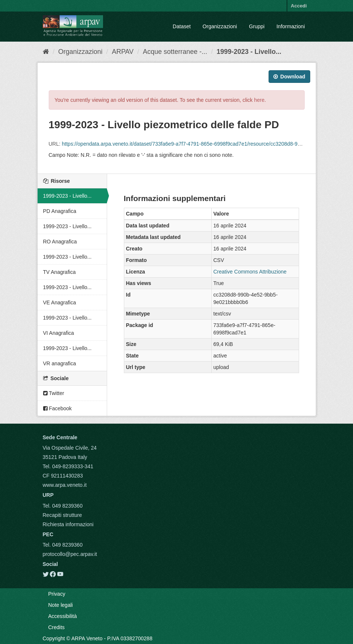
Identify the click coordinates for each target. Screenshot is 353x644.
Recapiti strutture (62, 515)
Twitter (54, 393)
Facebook (57, 408)
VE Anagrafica (60, 302)
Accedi (299, 6)
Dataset (182, 26)
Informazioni (291, 26)
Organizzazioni (220, 26)
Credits (57, 627)
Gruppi (257, 26)
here (259, 100)
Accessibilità (63, 616)
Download (289, 77)
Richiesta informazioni (68, 524)
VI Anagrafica (59, 333)
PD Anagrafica (60, 211)
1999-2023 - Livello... (249, 52)
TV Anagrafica (60, 272)
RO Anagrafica (60, 242)
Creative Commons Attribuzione (250, 272)
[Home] (46, 52)
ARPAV (123, 52)
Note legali (61, 605)
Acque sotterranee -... (175, 52)
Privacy (57, 594)
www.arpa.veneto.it (65, 485)
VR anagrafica (60, 363)
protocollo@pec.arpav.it (70, 554)
